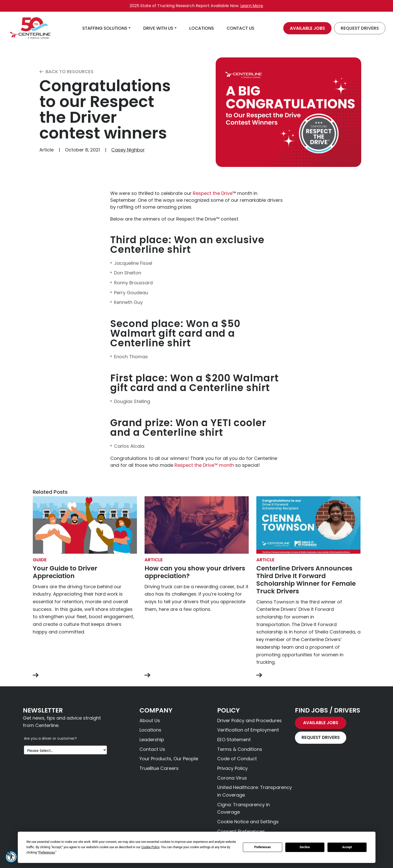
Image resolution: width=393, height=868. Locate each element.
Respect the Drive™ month (204, 465)
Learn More (252, 6)
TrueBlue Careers (159, 768)
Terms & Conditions (240, 749)
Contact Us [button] (240, 28)
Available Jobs (307, 28)
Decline (305, 847)
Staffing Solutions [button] (105, 28)
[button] (11, 857)
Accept (347, 847)
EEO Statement (234, 740)
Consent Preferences (241, 831)
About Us (150, 720)
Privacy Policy (232, 768)
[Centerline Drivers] (30, 28)
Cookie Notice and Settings (248, 822)
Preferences (263, 847)
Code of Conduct (237, 759)
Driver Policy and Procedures (249, 720)
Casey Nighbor (128, 150)
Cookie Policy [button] (150, 847)
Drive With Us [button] (158, 28)
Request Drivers (360, 28)
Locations (150, 730)
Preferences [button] (47, 852)
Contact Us (152, 749)
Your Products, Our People (169, 759)
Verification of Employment (248, 730)
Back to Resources (66, 72)
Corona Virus (232, 778)
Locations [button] (202, 28)
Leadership (152, 740)
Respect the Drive (213, 193)
